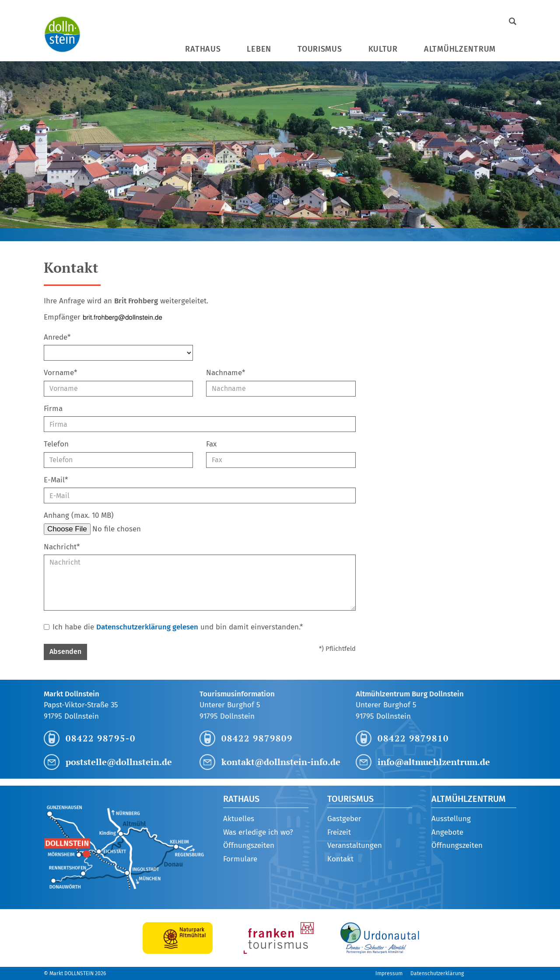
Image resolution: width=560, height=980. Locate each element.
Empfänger (62, 317)
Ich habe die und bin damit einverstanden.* (173, 627)
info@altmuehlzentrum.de (434, 762)
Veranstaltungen (355, 845)
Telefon (56, 444)
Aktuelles (239, 819)
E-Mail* (56, 480)
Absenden (65, 652)
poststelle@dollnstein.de (119, 762)
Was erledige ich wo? (258, 832)
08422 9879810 (413, 738)
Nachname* (226, 373)
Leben (259, 49)
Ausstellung (451, 819)
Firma (53, 409)
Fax (211, 444)
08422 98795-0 (101, 738)
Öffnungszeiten (249, 845)
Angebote (447, 832)
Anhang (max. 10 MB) (79, 515)
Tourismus (320, 49)
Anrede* (57, 337)
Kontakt (340, 859)
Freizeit (339, 832)
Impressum (389, 973)
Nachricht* (62, 547)
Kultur (383, 49)
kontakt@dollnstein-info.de (281, 762)
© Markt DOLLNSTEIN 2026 (75, 973)
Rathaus (203, 49)
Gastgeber (344, 819)
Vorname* (60, 373)
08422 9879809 (257, 738)
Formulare (240, 859)
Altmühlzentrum (460, 49)
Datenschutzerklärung (437, 973)
